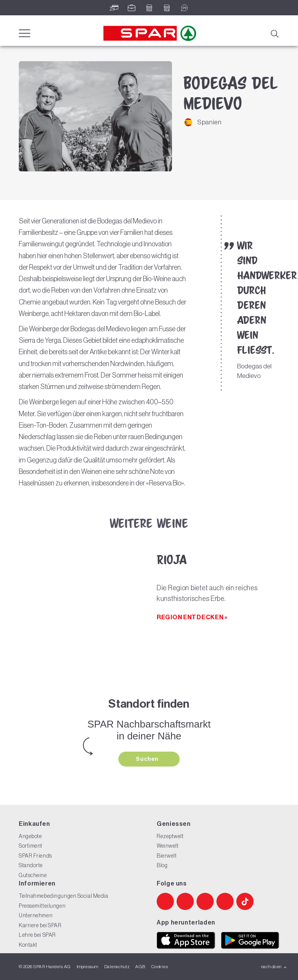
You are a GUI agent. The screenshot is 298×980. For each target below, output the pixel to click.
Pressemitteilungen (42, 906)
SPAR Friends (35, 856)
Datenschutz (117, 967)
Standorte (31, 865)
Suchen (148, 759)
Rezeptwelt (170, 836)
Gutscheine (33, 875)
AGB (140, 967)
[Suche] (274, 33)
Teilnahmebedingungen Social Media (63, 896)
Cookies (160, 967)
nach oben (274, 967)
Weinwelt (168, 846)
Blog (162, 865)
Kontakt (28, 945)
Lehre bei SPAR (37, 935)
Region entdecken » (192, 617)
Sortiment (31, 846)
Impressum (88, 967)
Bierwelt (167, 856)
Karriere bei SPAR (40, 925)
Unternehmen (36, 915)
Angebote (30, 836)
